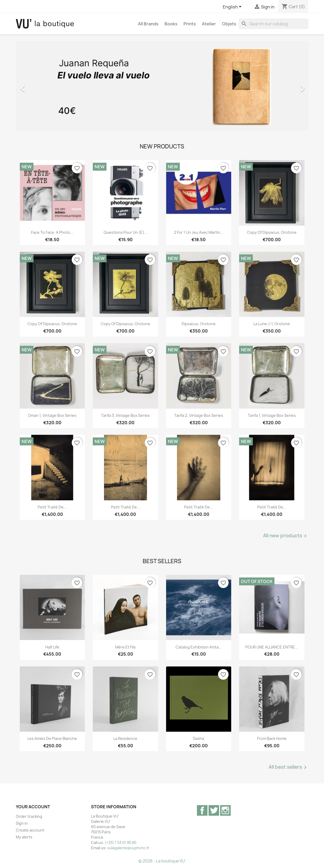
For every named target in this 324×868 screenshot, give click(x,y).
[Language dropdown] (233, 7)
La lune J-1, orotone (272, 324)
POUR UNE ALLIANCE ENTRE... (272, 647)
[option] (162, 86)
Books (171, 24)
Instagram (225, 810)
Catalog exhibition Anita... (199, 647)
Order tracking (29, 816)
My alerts (24, 837)
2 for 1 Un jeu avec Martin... (199, 232)
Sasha (199, 738)
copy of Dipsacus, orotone (272, 232)
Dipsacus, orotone (199, 324)
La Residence (125, 738)
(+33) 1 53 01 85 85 (120, 843)
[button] (38, 86)
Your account (33, 807)
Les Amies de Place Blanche (52, 738)
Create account (30, 830)
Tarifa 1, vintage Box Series (272, 415)
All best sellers (289, 767)
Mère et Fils (125, 647)
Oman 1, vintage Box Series (52, 415)
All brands (148, 24)
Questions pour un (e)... (125, 232)
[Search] (274, 24)
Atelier (209, 24)
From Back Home (272, 738)
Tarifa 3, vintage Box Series (125, 415)
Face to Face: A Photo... (52, 232)
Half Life (52, 647)
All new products (286, 536)
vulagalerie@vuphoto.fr (128, 848)
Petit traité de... (52, 507)
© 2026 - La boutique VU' (162, 861)
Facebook (202, 810)
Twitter (214, 810)
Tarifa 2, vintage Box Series (199, 415)
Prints (190, 24)
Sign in (22, 823)
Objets (229, 24)
